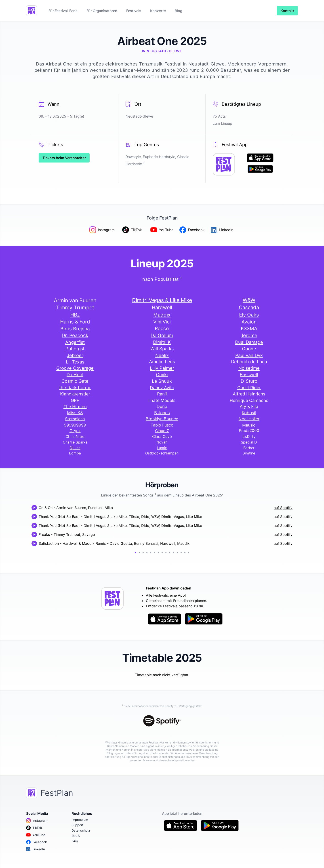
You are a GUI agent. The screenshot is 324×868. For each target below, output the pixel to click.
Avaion (249, 322)
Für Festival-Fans (63, 11)
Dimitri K (162, 342)
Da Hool (75, 375)
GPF (75, 400)
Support (77, 825)
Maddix (162, 315)
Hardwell (162, 307)
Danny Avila (162, 388)
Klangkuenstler (75, 394)
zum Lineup (222, 123)
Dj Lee (75, 448)
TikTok (34, 828)
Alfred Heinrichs (249, 394)
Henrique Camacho (249, 400)
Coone (249, 349)
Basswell (249, 375)
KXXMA (249, 328)
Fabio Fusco (162, 425)
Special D (249, 442)
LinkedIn (36, 849)
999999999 (75, 425)
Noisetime (249, 368)
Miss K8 (75, 413)
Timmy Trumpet (75, 308)
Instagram (37, 821)
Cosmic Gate (75, 381)
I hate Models (162, 400)
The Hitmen (75, 407)
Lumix (162, 448)
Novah (162, 442)
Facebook (37, 842)
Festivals (134, 11)
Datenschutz (81, 830)
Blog (179, 11)
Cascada (249, 307)
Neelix (162, 355)
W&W (249, 300)
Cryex (75, 431)
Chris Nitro (75, 437)
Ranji (162, 394)
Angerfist (75, 342)
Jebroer (75, 355)
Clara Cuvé (162, 437)
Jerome (249, 335)
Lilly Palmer (162, 368)
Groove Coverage (75, 368)
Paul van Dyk (249, 355)
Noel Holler (249, 419)
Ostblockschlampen (162, 453)
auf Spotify (283, 508)
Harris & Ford (75, 322)
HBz (75, 315)
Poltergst (75, 349)
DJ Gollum (162, 335)
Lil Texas (75, 362)
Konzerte (158, 11)
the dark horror (75, 388)
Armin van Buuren (75, 300)
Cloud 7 (162, 431)
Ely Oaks (249, 315)
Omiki (162, 375)
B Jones (162, 413)
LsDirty (249, 437)
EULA (76, 836)
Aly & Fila (249, 407)
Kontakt (287, 11)
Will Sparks (162, 349)
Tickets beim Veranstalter (64, 158)
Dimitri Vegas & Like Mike (162, 300)
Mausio (249, 425)
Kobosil (249, 413)
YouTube (36, 835)
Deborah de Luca (249, 362)
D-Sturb (249, 381)
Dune (162, 407)
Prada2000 (249, 431)
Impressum (80, 820)
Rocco (162, 328)
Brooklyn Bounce (162, 419)
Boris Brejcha (75, 329)
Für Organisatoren (102, 11)
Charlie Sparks (75, 442)
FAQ (75, 841)
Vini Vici (162, 322)
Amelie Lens (162, 362)
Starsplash (75, 419)
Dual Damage (249, 342)
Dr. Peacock (75, 335)
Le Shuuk (162, 381)
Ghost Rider (249, 388)
